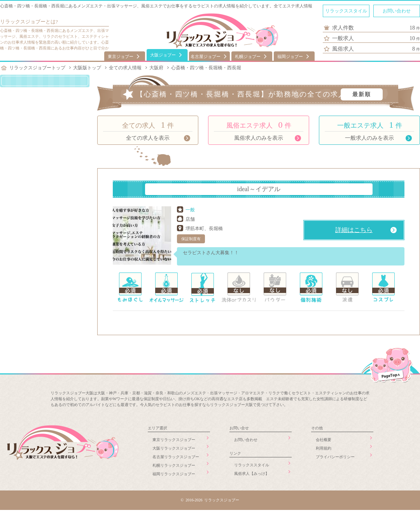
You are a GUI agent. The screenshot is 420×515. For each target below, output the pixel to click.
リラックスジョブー (23, 22)
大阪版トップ (87, 68)
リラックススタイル (346, 11)
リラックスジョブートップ (37, 68)
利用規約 (324, 448)
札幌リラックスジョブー (174, 465)
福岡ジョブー (290, 56)
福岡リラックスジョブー (174, 474)
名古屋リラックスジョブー (176, 457)
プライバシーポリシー (335, 457)
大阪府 (156, 68)
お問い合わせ (397, 11)
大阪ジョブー (163, 55)
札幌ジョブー (248, 56)
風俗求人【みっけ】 (252, 474)
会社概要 (324, 440)
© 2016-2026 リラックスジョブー (210, 500)
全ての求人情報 (125, 68)
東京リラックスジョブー (174, 440)
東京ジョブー (121, 56)
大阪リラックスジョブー (174, 448)
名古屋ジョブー (206, 56)
